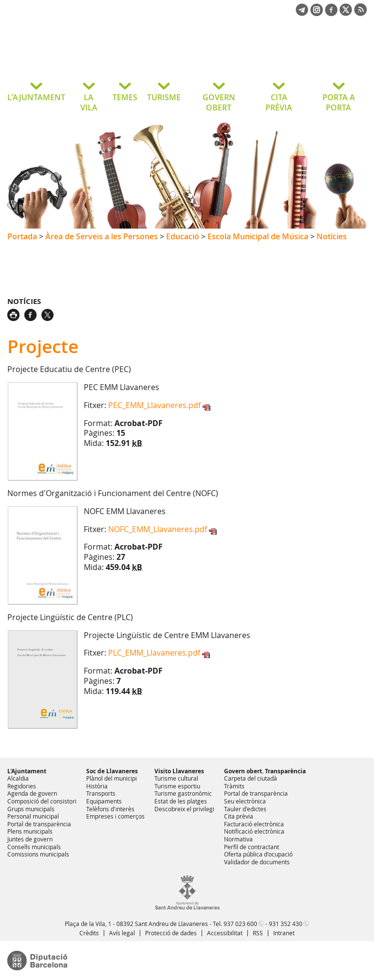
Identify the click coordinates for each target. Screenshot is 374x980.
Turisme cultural (176, 778)
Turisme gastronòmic (183, 793)
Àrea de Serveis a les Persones (102, 236)
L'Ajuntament (27, 771)
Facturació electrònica (254, 824)
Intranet (284, 933)
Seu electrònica (245, 801)
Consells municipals (34, 847)
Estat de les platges (181, 801)
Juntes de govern (30, 839)
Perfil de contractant (252, 847)
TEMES (125, 97)
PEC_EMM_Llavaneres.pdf (154, 405)
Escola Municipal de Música (258, 236)
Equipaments (104, 801)
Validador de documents (257, 862)
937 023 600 (240, 924)
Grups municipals (31, 809)
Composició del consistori (42, 801)
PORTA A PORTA (339, 102)
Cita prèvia (239, 816)
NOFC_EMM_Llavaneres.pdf (158, 529)
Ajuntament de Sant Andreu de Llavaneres (85, 55)
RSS (258, 933)
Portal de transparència (39, 824)
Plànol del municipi (112, 778)
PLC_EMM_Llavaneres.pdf (154, 653)
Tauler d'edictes (245, 809)
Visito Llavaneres (179, 771)
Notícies (332, 236)
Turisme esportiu (177, 786)
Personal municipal (33, 816)
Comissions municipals (38, 854)
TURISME (164, 97)
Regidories (22, 786)
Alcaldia (18, 778)
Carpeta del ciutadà (251, 778)
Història (97, 786)
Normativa (238, 839)
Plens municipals (30, 831)
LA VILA (89, 102)
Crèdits (89, 933)
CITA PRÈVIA (279, 102)
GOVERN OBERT (219, 102)
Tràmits (234, 786)
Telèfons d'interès (110, 809)
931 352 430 (286, 924)
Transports (101, 793)
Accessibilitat (225, 933)
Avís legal (122, 933)
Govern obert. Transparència (265, 771)
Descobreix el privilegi (184, 809)
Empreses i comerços (115, 816)
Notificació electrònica (254, 831)
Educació (183, 236)
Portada (22, 236)
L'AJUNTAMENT (36, 97)
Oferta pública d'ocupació (258, 854)
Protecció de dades (171, 933)
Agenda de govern (32, 793)
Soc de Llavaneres (112, 771)
